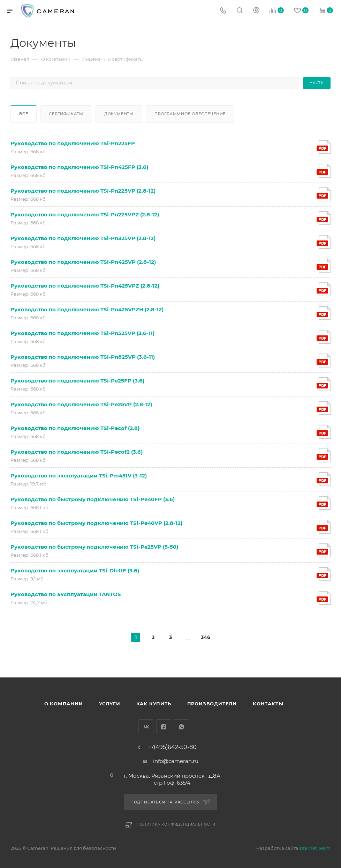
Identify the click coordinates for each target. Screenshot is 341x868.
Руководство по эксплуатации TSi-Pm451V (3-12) (79, 476)
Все (24, 114)
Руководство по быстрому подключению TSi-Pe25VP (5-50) (94, 547)
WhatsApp (181, 727)
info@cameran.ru (176, 761)
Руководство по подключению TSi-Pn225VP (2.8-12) (83, 191)
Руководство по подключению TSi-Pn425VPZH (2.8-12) (87, 309)
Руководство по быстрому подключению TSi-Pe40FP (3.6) (93, 499)
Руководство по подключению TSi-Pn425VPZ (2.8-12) (85, 286)
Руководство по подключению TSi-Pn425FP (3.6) (79, 167)
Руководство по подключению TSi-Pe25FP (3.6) (77, 381)
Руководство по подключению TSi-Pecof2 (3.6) (77, 452)
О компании (64, 704)
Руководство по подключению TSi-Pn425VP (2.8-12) (83, 262)
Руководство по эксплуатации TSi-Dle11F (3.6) (75, 570)
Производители (212, 704)
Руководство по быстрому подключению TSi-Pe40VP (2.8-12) (96, 523)
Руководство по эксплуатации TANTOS (66, 594)
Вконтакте (146, 727)
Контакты (268, 704)
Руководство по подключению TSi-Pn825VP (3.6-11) (83, 357)
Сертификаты (66, 114)
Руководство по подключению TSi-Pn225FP (73, 143)
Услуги (110, 704)
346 (205, 637)
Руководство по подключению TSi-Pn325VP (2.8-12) (83, 238)
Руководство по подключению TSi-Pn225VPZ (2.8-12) (85, 214)
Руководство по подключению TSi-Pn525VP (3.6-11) (82, 333)
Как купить (154, 704)
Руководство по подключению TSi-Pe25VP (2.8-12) (81, 404)
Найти (317, 83)
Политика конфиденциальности (176, 825)
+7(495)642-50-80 (172, 747)
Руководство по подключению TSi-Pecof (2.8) (75, 428)
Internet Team (315, 848)
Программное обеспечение (190, 114)
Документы (119, 114)
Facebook (164, 727)
